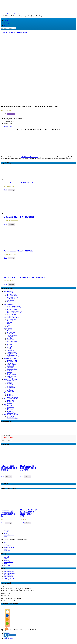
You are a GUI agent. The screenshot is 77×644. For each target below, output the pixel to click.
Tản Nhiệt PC (10, 368)
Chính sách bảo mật (8, 575)
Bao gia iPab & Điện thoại (13, 306)
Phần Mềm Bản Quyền (12, 418)
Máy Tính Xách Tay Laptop (10, 379)
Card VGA (9, 372)
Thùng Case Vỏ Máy (12, 360)
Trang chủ (6, 19)
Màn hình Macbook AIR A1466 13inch (18, 183)
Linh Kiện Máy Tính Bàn (10, 358)
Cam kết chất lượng (9, 547)
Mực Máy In (10, 411)
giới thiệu (6, 20)
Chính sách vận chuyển (9, 577)
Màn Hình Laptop (11, 331)
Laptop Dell (10, 383)
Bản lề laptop (10, 349)
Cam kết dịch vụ (8, 546)
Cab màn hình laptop (12, 354)
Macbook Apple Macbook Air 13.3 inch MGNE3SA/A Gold (8, 513)
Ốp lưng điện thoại (11, 314)
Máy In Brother (10, 408)
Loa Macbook (10, 303)
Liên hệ (5, 25)
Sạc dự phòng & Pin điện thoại (14, 311)
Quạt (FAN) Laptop (11, 352)
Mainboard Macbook (12, 296)
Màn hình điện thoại (12, 309)
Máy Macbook (7, 393)
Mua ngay (11, 114)
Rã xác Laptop (10, 392)
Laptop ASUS (10, 385)
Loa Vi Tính (10, 373)
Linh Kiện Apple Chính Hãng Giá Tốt (10, 13)
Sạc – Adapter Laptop (12, 341)
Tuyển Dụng (7, 551)
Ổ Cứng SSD (10, 337)
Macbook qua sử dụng (12, 397)
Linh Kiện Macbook (10, 32)
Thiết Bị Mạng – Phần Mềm (11, 415)
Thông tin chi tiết (8, 126)
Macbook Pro (10, 394)
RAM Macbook (10, 300)
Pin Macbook (10, 302)
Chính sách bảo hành (9, 572)
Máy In (5, 404)
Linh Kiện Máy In (11, 413)
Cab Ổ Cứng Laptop (12, 355)
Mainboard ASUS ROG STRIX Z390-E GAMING (28, 468)
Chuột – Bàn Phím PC (12, 376)
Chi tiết (5, 190)
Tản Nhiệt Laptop (11, 351)
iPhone (8, 325)
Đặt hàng (11, 190)
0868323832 (12, 635)
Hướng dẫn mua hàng (9, 24)
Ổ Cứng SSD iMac (11, 319)
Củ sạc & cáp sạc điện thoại (14, 308)
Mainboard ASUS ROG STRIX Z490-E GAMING (9, 468)
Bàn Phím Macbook (11, 293)
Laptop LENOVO (11, 387)
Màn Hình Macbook (22, 32)
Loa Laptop (9, 344)
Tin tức (5, 22)
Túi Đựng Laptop (11, 343)
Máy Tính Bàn (10, 402)
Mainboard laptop (11, 332)
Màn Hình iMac (10, 321)
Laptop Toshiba (10, 389)
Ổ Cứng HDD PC (11, 363)
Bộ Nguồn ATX (11, 371)
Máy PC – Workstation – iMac (11, 399)
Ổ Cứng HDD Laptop (12, 335)
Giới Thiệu (6, 544)
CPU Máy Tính (10, 366)
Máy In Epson (10, 410)
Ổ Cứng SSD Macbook (12, 299)
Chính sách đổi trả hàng (9, 573)
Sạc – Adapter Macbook (12, 297)
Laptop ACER (10, 386)
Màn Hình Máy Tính (12, 369)
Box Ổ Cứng (10, 378)
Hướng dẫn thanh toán (9, 578)
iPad (8, 327)
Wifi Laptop (10, 347)
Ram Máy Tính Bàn (11, 365)
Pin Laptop (9, 338)
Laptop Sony (10, 390)
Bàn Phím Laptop (11, 340)
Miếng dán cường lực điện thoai (15, 313)
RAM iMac (9, 322)
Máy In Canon (10, 407)
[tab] (40, 126)
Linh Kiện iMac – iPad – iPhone (11, 318)
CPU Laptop (10, 334)
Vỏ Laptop (9, 346)
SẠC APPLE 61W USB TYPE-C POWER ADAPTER (24, 277)
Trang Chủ (6, 542)
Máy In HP (9, 406)
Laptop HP (9, 382)
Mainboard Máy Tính (12, 362)
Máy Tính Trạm (10, 400)
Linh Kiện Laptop (8, 328)
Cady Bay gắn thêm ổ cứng (13, 357)
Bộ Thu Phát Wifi (11, 416)
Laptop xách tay (10, 381)
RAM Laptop (10, 330)
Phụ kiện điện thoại (9, 304)
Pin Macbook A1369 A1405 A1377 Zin (18, 251)
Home (2, 32)
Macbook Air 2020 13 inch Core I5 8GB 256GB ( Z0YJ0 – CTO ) (28, 513)
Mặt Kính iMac (10, 324)
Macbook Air (10, 396)
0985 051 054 (8, 438)
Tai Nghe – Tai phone (12, 375)
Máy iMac (9, 403)
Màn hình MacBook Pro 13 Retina (30, 157)
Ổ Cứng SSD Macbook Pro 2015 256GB (19, 217)
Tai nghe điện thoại (11, 316)
